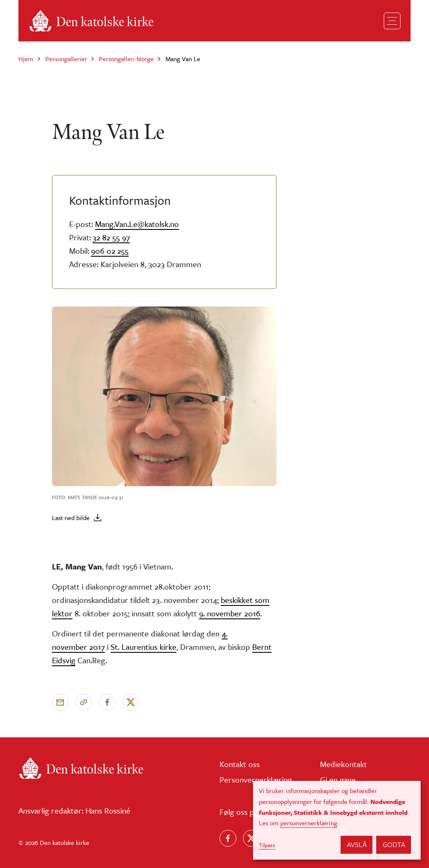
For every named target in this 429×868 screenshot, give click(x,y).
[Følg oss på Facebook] (228, 838)
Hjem (26, 59)
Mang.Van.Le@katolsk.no (137, 224)
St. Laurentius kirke (143, 647)
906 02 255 (110, 251)
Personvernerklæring (256, 779)
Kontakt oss (240, 764)
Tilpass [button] (267, 845)
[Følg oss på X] (251, 838)
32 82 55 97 (111, 237)
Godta (394, 844)
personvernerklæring (309, 823)
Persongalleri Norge (126, 59)
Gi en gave (338, 779)
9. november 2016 (230, 613)
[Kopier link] (84, 702)
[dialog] (337, 820)
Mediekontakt (344, 764)
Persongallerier (66, 59)
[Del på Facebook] (107, 702)
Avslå (357, 844)
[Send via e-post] (60, 702)
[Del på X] (131, 702)
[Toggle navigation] (392, 21)
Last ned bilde (71, 518)
